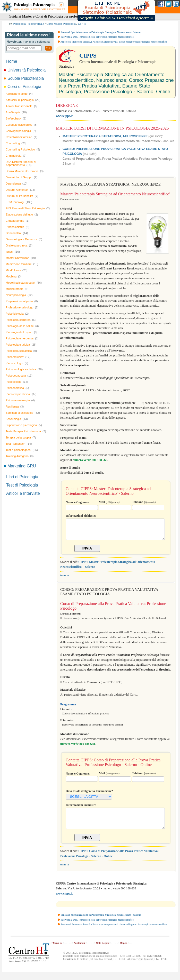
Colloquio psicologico (22, 125)
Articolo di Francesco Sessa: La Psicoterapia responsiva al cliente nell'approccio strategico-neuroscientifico (114, 42)
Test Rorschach (19, 444)
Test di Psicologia (22, 485)
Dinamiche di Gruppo (22, 177)
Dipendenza (16, 184)
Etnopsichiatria (18, 227)
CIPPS (82, 24)
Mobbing (14, 276)
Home (12, 61)
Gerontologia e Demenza (24, 239)
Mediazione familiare (22, 264)
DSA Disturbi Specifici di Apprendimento (21, 163)
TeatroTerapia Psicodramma (26, 431)
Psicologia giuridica (21, 345)
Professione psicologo (22, 307)
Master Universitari (21, 258)
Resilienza (15, 407)
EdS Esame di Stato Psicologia (28, 208)
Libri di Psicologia (22, 477)
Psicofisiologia (17, 314)
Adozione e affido (19, 94)
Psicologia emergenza (22, 338)
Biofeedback (16, 118)
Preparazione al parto (22, 301)
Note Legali (102, 951)
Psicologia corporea (21, 320)
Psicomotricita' (18, 357)
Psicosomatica (17, 388)
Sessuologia (17, 419)
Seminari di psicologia (23, 413)
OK (48, 48)
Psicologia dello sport (22, 332)
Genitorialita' (17, 233)
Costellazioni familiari (22, 137)
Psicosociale (17, 382)
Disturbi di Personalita (22, 196)
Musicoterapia (17, 289)
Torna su (57, 951)
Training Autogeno (20, 456)
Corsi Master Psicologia (61, 24)
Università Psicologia (25, 70)
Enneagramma (18, 221)
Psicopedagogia (19, 376)
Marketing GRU (20, 466)
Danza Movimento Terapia (25, 171)
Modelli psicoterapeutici (24, 283)
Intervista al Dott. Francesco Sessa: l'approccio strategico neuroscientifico (97, 37)
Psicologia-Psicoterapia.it (29, 24)
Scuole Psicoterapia (24, 78)
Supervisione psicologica (24, 425)
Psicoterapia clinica (21, 394)
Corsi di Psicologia (23, 87)
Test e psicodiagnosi (22, 450)
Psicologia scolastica (21, 351)
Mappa (124, 951)
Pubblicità (79, 951)
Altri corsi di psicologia (23, 100)
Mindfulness (16, 270)
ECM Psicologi (19, 202)
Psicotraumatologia (20, 400)
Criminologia (16, 156)
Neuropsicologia (19, 295)
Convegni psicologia (21, 131)
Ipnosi (13, 252)
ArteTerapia (16, 112)
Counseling (16, 143)
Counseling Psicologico (23, 149)
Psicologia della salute (22, 326)
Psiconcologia (17, 363)
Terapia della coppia (21, 437)
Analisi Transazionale (22, 106)
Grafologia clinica (19, 245)
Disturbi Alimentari (20, 190)
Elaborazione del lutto (22, 214)
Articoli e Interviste (23, 493)
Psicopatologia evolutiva (24, 369)
